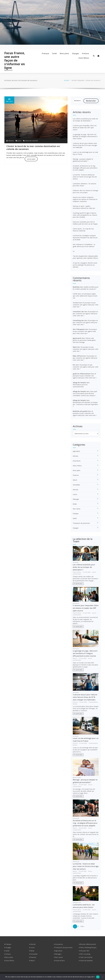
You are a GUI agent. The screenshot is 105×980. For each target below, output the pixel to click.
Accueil (66, 80)
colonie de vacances (32, 141)
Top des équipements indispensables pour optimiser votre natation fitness (85, 257)
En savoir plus (78, 584)
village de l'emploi (79, 383)
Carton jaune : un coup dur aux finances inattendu (83, 230)
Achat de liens (60, 961)
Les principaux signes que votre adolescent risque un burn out (85, 296)
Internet (76, 490)
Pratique (45, 53)
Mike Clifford (78, 356)
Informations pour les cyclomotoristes (80, 386)
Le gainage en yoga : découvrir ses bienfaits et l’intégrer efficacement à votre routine (85, 136)
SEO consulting (85, 954)
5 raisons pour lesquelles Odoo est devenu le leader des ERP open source (85, 128)
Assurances (77, 461)
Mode (75, 504)
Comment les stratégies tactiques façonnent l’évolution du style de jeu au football (85, 238)
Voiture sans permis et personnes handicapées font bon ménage (84, 340)
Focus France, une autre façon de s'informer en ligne (15, 60)
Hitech (75, 480)
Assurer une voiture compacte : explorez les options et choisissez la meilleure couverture (85, 199)
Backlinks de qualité (80, 411)
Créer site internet (86, 957)
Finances (76, 475)
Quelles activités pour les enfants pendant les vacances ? (86, 288)
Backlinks (76, 287)
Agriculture (76, 451)
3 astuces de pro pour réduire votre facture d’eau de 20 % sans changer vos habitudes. (85, 145)
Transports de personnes (81, 523)
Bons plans (64, 53)
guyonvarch (77, 338)
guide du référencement (82, 374)
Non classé (77, 509)
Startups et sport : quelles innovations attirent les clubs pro (84, 207)
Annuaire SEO (85, 951)
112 (82, 926)
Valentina (10, 141)
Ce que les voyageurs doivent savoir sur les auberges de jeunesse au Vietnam (85, 265)
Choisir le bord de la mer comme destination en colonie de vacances (33, 148)
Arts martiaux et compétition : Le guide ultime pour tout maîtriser (84, 245)
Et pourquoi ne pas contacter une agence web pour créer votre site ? (86, 305)
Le (74, 251)
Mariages (76, 499)
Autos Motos (84, 58)
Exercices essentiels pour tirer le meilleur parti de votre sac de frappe (85, 223)
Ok (98, 977)
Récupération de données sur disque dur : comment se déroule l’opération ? (85, 404)
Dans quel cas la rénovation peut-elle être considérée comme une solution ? (85, 393)
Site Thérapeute (79, 329)
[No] (102, 977)
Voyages (76, 53)
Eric (74, 365)
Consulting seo (78, 320)
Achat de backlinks (86, 961)
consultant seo (78, 312)
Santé (54, 53)
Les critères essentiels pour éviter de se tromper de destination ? (85, 120)
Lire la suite (31, 159)
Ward (75, 347)
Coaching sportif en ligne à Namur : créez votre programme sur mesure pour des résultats (85, 215)
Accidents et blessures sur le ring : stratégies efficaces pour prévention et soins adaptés (85, 168)
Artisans (85, 53)
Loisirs (19, 141)
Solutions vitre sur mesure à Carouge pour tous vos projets (85, 191)
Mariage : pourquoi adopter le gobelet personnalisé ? (83, 160)
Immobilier (76, 485)
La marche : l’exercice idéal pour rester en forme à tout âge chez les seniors (85, 177)
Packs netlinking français (88, 948)
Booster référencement (88, 944)
